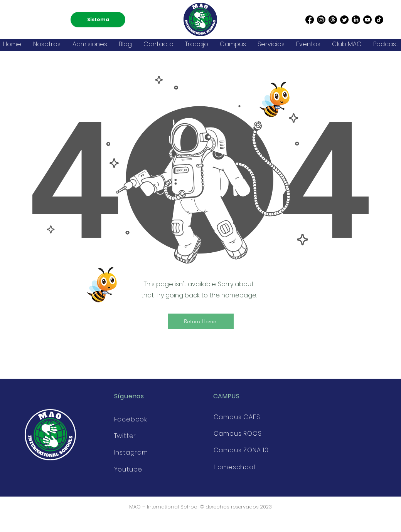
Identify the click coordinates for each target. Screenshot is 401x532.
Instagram (131, 452)
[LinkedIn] (356, 20)
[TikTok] (379, 20)
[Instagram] (321, 20)
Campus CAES (237, 417)
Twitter (125, 436)
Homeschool (234, 467)
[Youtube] (367, 20)
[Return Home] (201, 321)
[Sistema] (98, 20)
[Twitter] (344, 20)
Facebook (131, 419)
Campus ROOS (238, 434)
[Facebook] (310, 20)
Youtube (128, 469)
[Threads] (333, 20)
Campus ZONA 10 (241, 450)
